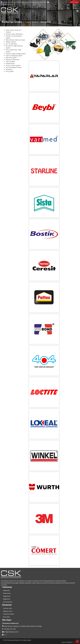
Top (77, 641)
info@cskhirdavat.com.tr (11, 632)
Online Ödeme (74, 2)
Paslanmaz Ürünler (9, 614)
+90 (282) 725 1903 (10, 629)
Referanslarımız (8, 602)
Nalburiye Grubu (8, 611)
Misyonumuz (7, 593)
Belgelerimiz (7, 599)
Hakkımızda (6, 590)
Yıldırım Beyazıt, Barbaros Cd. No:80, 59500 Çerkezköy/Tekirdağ (23, 626)
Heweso (75, 642)
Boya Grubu (6, 617)
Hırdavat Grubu (7, 608)
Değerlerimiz (7, 596)
